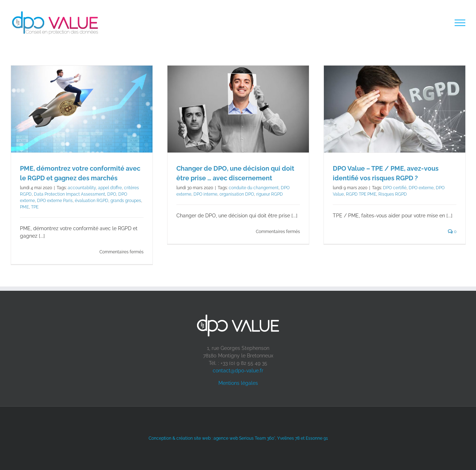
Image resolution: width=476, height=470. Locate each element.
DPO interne (205, 194)
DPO (112, 194)
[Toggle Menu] (460, 23)
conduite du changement (254, 188)
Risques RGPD (393, 194)
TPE (35, 207)
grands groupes (126, 201)
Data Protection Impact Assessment (69, 194)
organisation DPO (237, 194)
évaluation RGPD (92, 201)
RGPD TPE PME (361, 194)
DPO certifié (395, 188)
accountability (82, 188)
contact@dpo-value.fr (238, 371)
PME (24, 207)
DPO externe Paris (55, 201)
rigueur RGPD (270, 194)
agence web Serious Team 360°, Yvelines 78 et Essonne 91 (271, 438)
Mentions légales (238, 383)
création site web (193, 438)
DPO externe (421, 188)
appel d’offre (110, 188)
